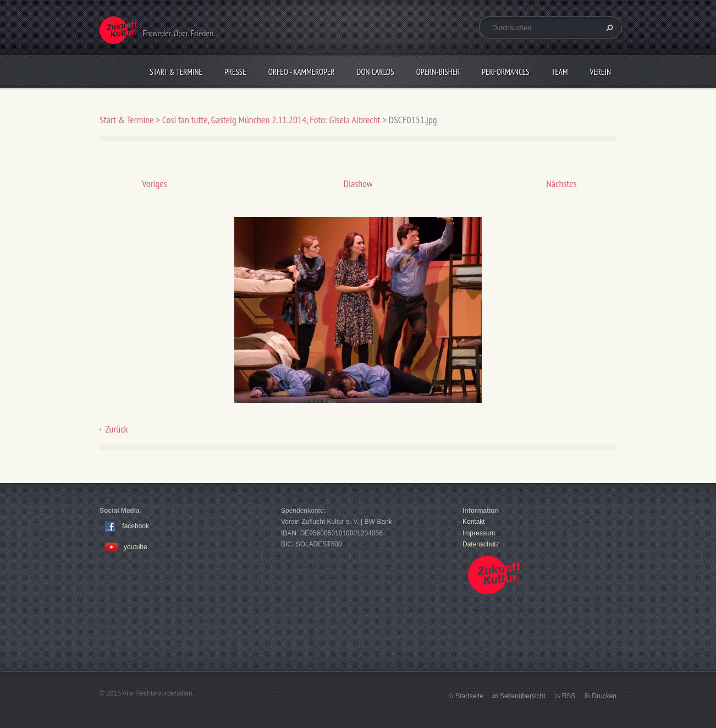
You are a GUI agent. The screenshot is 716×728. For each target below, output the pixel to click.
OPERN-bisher (438, 72)
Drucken (604, 696)
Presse (235, 72)
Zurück (117, 429)
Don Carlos (376, 72)
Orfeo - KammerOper (302, 72)
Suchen (608, 28)
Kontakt (474, 522)
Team (560, 72)
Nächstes (561, 184)
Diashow (358, 184)
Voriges (154, 184)
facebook (136, 527)
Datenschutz (481, 544)
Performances (505, 72)
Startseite (469, 696)
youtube (126, 547)
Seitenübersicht (523, 696)
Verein (600, 72)
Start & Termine (176, 72)
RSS (569, 696)
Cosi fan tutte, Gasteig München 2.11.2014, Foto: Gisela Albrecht (271, 120)
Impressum (479, 533)
